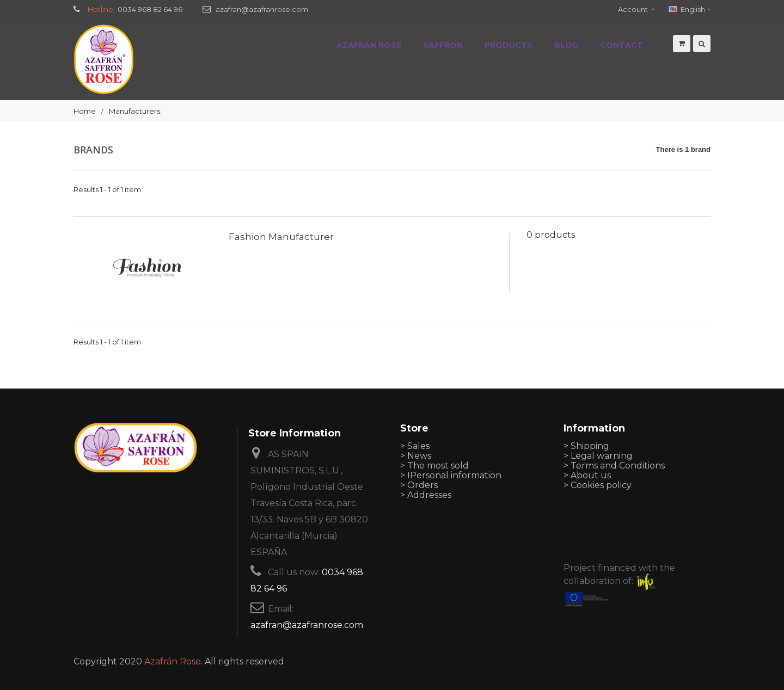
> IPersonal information (451, 475)
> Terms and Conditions (614, 466)
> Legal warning (598, 456)
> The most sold (434, 466)
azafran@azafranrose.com (262, 9)
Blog (566, 45)
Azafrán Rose (369, 45)
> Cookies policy (598, 485)
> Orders (419, 485)
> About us (587, 475)
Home (85, 111)
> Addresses (426, 495)
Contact (621, 45)
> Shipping (586, 446)
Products (509, 45)
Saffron (443, 45)
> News (416, 456)
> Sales (415, 446)
